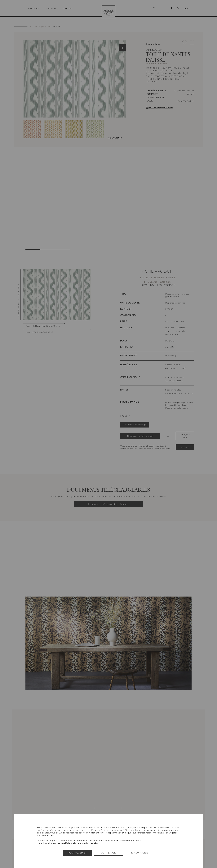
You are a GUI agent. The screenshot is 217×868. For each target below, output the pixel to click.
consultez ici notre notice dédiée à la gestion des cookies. (68, 843)
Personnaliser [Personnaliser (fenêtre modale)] (139, 853)
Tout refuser (108, 853)
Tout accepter (78, 853)
